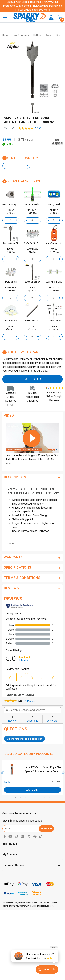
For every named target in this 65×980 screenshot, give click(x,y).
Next (63, 773)
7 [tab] (45, 797)
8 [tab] (50, 797)
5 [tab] (35, 797)
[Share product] (13, 128)
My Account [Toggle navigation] (10, 854)
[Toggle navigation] (5, 17)
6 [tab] (40, 797)
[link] (11, 701)
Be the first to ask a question (25, 739)
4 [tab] (30, 797)
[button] (50, 18)
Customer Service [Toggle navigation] (14, 865)
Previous (2, 773)
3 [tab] (25, 797)
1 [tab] (15, 797)
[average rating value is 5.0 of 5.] (29, 128)
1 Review (31, 701)
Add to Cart (35, 379)
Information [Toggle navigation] (10, 844)
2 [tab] (20, 797)
